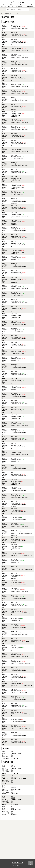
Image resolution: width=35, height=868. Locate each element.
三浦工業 (13, 798)
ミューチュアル (15, 777)
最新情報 (3, 5)
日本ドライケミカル (16, 767)
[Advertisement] (17, 842)
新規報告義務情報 (20, 5)
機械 (12, 755)
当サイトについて (17, 863)
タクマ (12, 808)
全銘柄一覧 (11, 5)
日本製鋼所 (14, 787)
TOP (1, 13)
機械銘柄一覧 (8, 13)
